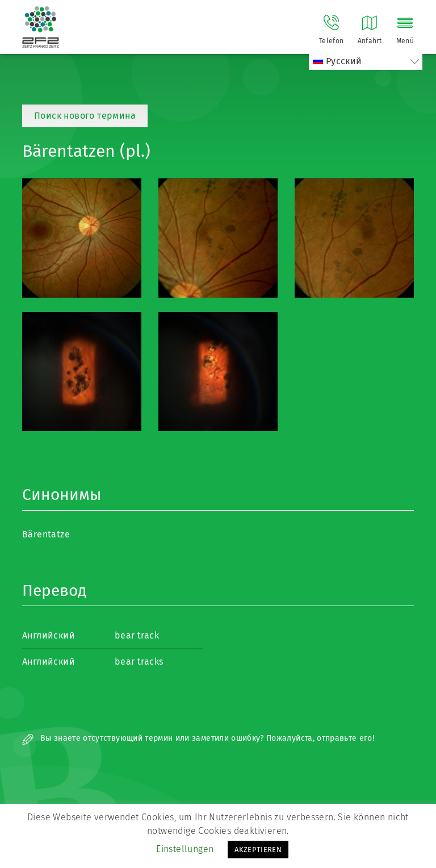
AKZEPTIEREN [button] (258, 850)
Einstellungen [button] (185, 849)
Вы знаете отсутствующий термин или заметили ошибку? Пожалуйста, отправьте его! (198, 738)
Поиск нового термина (85, 116)
